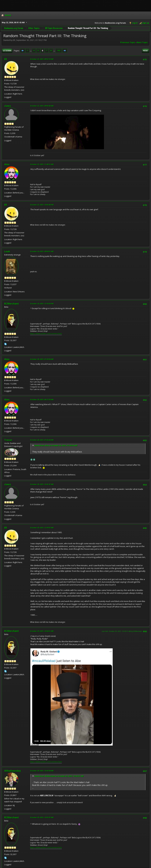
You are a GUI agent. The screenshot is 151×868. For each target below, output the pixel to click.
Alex (7, 164)
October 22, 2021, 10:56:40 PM (42, 205)
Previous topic (128, 42)
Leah (7, 251)
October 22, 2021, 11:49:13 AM (42, 164)
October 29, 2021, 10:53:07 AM (42, 817)
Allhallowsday (13, 771)
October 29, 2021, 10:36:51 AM (42, 631)
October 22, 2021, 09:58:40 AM (42, 106)
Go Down (7, 51)
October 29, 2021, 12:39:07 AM (42, 528)
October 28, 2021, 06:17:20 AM (42, 400)
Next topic (142, 42)
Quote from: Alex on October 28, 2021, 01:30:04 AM (56, 445)
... (31, 51)
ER (6, 59)
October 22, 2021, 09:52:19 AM (42, 59)
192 (59, 51)
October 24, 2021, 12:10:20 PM (42, 304)
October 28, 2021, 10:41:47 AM (42, 484)
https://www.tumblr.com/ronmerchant (46, 334)
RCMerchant (12, 304)
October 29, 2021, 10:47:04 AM (42, 771)
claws (8, 106)
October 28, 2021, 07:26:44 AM (42, 440)
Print (146, 51)
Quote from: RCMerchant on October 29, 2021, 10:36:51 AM (59, 776)
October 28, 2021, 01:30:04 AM (42, 359)
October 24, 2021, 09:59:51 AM (42, 251)
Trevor (8, 440)
